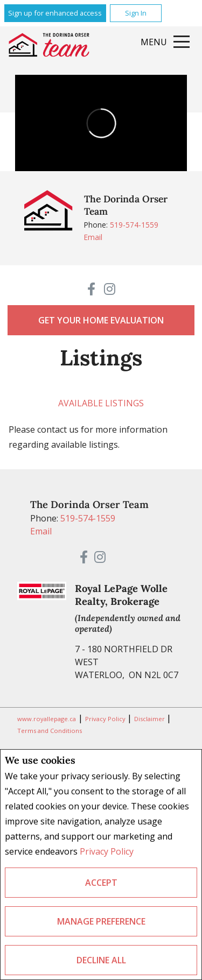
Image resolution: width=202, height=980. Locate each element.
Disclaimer (150, 719)
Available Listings (101, 403)
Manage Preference (101, 921)
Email (93, 237)
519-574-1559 (134, 225)
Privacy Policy (107, 851)
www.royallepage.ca (47, 719)
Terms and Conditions (50, 731)
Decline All (101, 960)
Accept (101, 883)
